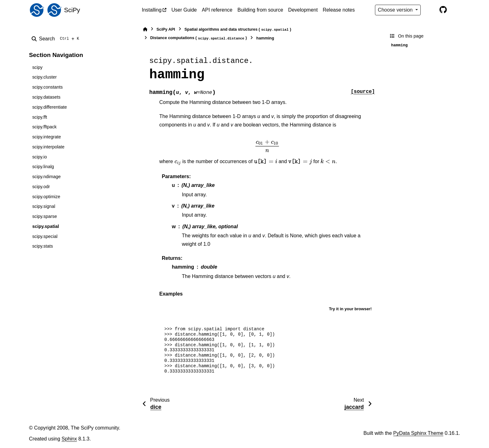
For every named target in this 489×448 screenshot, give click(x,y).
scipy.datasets (46, 97)
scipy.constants (47, 87)
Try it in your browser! (350, 309)
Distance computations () (199, 38)
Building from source (260, 10)
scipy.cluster (44, 77)
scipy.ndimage (47, 177)
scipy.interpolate (48, 147)
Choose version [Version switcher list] (396, 10)
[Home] (145, 29)
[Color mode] (430, 10)
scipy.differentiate (50, 107)
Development (303, 10)
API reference (217, 10)
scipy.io (40, 157)
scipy (37, 67)
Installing (152, 10)
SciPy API (166, 29)
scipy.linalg (43, 167)
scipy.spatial (46, 226)
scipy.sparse (45, 216)
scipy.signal (44, 206)
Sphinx (69, 439)
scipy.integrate (47, 137)
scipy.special (45, 236)
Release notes (339, 10)
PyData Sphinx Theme (418, 433)
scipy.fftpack (44, 127)
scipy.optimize (46, 197)
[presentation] (267, 146)
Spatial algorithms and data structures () (238, 30)
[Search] (57, 39)
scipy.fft (40, 117)
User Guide (184, 10)
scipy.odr (41, 187)
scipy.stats (43, 246)
